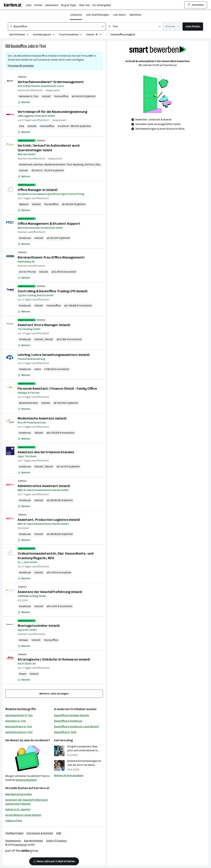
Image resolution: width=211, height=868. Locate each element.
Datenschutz (13, 841)
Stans (23, 674)
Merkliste (135, 15)
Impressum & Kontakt (40, 833)
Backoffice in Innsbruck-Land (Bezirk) (76, 727)
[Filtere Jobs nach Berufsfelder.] (21, 35)
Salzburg (78, 165)
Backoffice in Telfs (65, 732)
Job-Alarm (119, 15)
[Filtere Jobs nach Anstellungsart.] (46, 35)
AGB (59, 833)
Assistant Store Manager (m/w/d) (44, 325)
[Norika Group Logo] (22, 851)
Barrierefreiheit (34, 841)
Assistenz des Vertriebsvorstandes (46, 452)
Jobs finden (193, 26)
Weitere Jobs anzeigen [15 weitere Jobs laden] (54, 694)
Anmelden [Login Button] (196, 5)
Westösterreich (28, 403)
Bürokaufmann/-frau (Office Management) (51, 257)
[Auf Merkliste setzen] (24, 102)
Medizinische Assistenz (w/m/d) (42, 418)
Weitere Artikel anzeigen (69, 775)
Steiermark (26, 165)
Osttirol (89, 165)
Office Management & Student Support (49, 224)
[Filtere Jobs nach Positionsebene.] (73, 35)
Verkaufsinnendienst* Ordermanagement (51, 82)
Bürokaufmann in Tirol (19, 727)
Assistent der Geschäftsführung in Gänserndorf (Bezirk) (27, 802)
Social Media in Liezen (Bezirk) (23, 815)
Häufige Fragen (14, 833)
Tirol (42, 46)
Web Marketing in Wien (19, 794)
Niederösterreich (55, 165)
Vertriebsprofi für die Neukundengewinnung (52, 112)
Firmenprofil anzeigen (21, 66)
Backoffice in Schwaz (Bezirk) (72, 715)
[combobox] (57, 27)
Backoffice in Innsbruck (68, 721)
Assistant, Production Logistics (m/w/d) (49, 520)
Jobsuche (76, 15)
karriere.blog (63, 740)
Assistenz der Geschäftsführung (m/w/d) (50, 592)
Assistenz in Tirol (16, 721)
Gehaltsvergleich (26, 780)
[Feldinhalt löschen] (103, 27)
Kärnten (38, 165)
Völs (22, 126)
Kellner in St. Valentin (18, 809)
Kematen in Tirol (29, 96)
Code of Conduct (56, 841)
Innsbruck (25, 238)
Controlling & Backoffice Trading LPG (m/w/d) (53, 291)
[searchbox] (57, 27)
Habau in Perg (14, 821)
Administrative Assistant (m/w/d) (44, 486)
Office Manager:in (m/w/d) (38, 190)
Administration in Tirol (19, 732)
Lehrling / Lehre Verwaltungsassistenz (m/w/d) (54, 355)
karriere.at (42, 788)
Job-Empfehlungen (98, 15)
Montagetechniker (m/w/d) (39, 626)
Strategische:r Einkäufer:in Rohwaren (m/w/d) (54, 659)
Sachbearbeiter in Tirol (19, 715)
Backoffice (19, 46)
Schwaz (24, 640)
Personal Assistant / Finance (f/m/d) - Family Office (57, 389)
